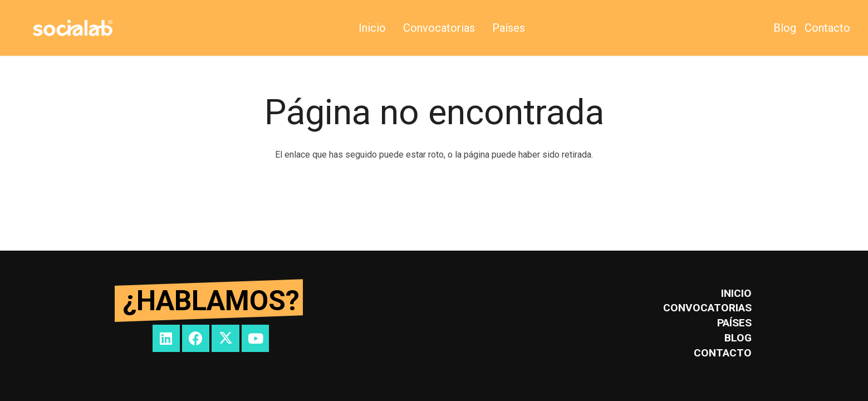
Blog (738, 338)
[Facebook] (196, 338)
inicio (736, 293)
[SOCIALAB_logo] (73, 28)
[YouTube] (255, 338)
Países (734, 323)
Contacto (723, 353)
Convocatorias (707, 308)
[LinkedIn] (166, 338)
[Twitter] (225, 338)
